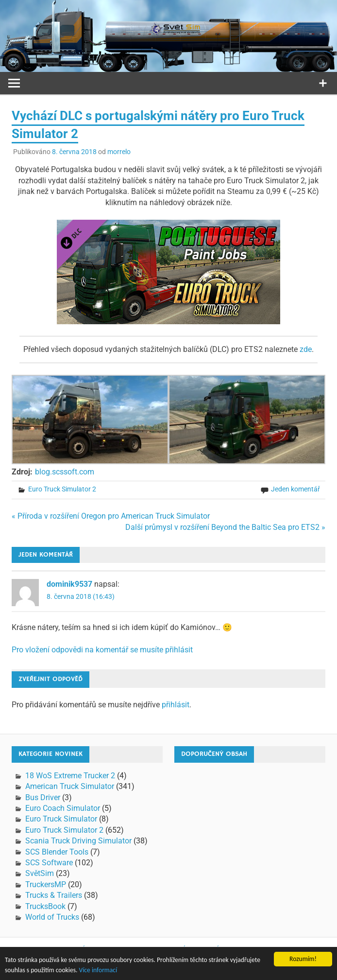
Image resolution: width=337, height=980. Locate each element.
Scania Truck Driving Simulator (78, 841)
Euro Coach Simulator (63, 808)
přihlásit (176, 705)
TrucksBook (45, 906)
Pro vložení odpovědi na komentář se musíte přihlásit (102, 650)
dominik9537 (69, 584)
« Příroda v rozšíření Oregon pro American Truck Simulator (111, 516)
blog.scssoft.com (65, 472)
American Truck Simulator (70, 786)
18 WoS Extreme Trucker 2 (70, 776)
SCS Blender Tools (57, 852)
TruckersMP (46, 884)
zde (306, 349)
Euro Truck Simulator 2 (62, 489)
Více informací (98, 971)
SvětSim (40, 873)
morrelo (119, 152)
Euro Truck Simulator (61, 819)
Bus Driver (43, 797)
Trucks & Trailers (54, 895)
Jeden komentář (295, 489)
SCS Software (49, 863)
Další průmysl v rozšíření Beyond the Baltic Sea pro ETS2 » (225, 527)
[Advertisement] (256, 831)
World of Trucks (52, 917)
